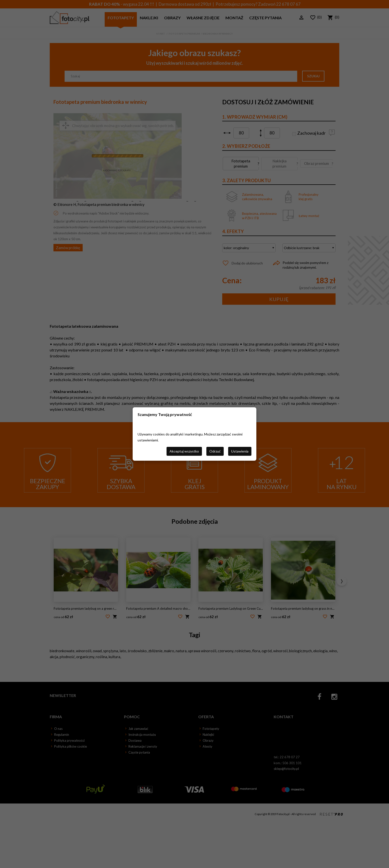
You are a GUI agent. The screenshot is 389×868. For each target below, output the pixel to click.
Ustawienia (240, 451)
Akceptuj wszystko (184, 451)
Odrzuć (215, 451)
